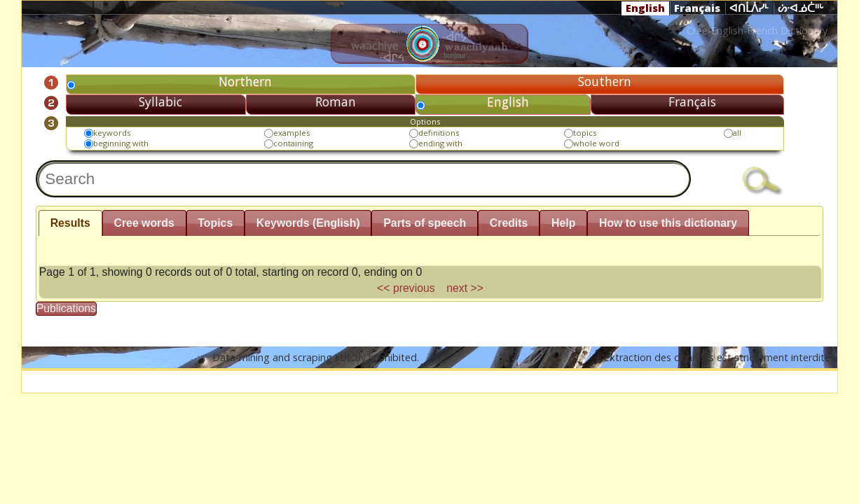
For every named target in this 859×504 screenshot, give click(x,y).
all (737, 133)
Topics (215, 223)
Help (563, 223)
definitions (439, 133)
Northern (245, 81)
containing (293, 143)
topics (585, 133)
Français (697, 8)
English (645, 8)
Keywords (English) (308, 223)
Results (70, 223)
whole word (596, 143)
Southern (605, 81)
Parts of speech (425, 223)
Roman (336, 101)
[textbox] (364, 179)
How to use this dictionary (668, 223)
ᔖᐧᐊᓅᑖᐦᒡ (801, 8)
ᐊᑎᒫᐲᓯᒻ (749, 8)
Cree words (144, 223)
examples (291, 133)
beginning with (121, 143)
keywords (112, 133)
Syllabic (160, 101)
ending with (440, 143)
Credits (509, 223)
